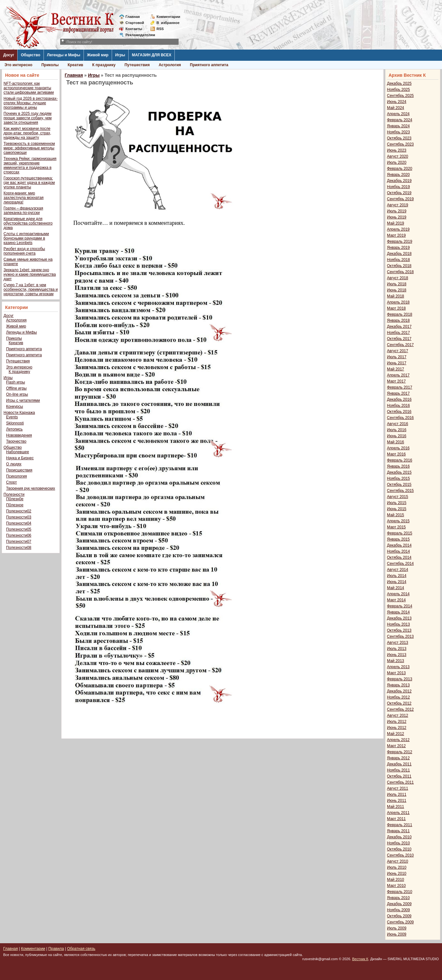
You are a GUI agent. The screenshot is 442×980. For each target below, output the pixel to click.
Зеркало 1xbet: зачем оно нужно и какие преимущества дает (30, 274)
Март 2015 (396, 527)
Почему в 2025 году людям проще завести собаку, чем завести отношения (28, 118)
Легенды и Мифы (64, 55)
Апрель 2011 (398, 813)
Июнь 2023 (397, 150)
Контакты (134, 29)
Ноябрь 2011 (398, 770)
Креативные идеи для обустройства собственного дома (28, 223)
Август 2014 (398, 570)
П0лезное (15, 505)
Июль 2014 (397, 576)
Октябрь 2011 (399, 776)
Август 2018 (398, 278)
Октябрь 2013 (399, 630)
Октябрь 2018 (399, 266)
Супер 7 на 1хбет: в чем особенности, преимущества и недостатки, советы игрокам (31, 289)
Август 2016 (398, 424)
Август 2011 (398, 788)
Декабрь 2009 (399, 904)
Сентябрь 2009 (400, 922)
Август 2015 (398, 497)
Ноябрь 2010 (398, 843)
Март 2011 (396, 819)
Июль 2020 (397, 162)
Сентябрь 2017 (400, 345)
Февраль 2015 (400, 533)
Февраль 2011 (400, 825)
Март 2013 (396, 673)
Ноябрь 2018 (398, 260)
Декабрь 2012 (399, 691)
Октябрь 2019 (399, 193)
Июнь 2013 (397, 655)
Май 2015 (396, 515)
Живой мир (98, 55)
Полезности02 (19, 511)
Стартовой (135, 23)
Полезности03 (19, 517)
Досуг (9, 55)
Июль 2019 (397, 211)
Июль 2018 (397, 284)
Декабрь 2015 (399, 472)
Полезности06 (19, 535)
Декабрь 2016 (399, 399)
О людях (14, 464)
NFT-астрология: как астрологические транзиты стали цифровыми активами (29, 88)
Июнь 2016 (397, 436)
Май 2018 (396, 296)
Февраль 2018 (400, 314)
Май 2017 (396, 369)
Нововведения (19, 435)
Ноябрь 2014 (398, 551)
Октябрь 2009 (399, 916)
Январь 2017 (398, 393)
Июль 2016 (397, 430)
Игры (120, 55)
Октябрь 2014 (399, 557)
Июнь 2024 (397, 102)
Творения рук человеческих (31, 488)
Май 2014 (396, 588)
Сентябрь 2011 (400, 782)
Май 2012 (396, 734)
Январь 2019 (398, 248)
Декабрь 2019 (399, 181)
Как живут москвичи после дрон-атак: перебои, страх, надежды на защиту (27, 133)
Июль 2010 (397, 867)
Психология (16, 476)
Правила (56, 949)
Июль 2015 (397, 503)
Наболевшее (18, 452)
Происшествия (19, 470)
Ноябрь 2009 (398, 910)
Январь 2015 (398, 539)
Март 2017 (396, 381)
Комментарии (168, 17)
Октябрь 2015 (399, 485)
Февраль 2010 (400, 892)
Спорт (12, 482)
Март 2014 (396, 600)
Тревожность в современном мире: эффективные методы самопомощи (29, 148)
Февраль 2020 (400, 169)
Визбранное (168, 23)
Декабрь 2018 (399, 254)
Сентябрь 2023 (400, 144)
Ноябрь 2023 (398, 132)
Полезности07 (19, 541)
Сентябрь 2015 (400, 491)
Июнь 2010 (397, 873)
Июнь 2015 (397, 509)
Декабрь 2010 (399, 837)
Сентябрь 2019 (400, 199)
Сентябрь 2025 (400, 96)
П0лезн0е (15, 499)
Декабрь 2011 (399, 764)
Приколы (50, 65)
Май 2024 (396, 108)
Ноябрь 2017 (398, 333)
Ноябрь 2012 (398, 697)
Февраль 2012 (400, 752)
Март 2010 (396, 886)
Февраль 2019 (400, 241)
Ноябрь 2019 (398, 187)
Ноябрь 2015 (398, 478)
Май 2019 (396, 223)
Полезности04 (19, 523)
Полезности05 (19, 529)
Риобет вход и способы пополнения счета (24, 251)
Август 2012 (398, 715)
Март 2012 (396, 746)
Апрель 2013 (398, 667)
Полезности (14, 494)
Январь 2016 (398, 466)
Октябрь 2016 (399, 412)
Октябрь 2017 (399, 339)
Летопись (14, 429)
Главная (133, 17)
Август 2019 (398, 205)
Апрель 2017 (398, 375)
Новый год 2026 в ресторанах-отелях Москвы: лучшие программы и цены (31, 103)
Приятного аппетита (209, 65)
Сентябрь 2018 (400, 272)
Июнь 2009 (397, 934)
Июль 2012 (397, 722)
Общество (31, 55)
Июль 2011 (397, 794)
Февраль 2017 (400, 387)
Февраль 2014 (400, 606)
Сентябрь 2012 (400, 709)
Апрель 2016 (398, 448)
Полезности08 (19, 548)
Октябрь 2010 (399, 849)
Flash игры (16, 382)
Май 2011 (396, 807)
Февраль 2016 (400, 460)
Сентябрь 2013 (400, 636)
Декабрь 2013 (399, 618)
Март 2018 (396, 308)
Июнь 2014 (397, 582)
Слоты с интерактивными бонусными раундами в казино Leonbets (26, 238)
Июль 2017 (397, 357)
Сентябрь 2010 (400, 855)
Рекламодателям (138, 35)
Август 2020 (398, 156)
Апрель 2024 (398, 114)
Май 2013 (396, 661)
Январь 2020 (398, 175)
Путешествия (137, 65)
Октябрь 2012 (399, 703)
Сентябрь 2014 (400, 564)
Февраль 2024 (400, 120)
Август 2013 (398, 643)
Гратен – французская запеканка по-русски (23, 210)
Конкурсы (15, 407)
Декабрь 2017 (399, 327)
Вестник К (360, 959)
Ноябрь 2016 (398, 406)
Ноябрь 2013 (398, 624)
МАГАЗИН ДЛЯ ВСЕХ (152, 55)
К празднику (104, 65)
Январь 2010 (398, 898)
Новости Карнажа (19, 413)
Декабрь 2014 (399, 545)
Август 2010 (398, 861)
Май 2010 (396, 880)
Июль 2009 (397, 928)
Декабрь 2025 (399, 83)
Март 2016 (396, 454)
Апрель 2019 (398, 229)
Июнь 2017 (397, 363)
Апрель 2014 (398, 594)
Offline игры (16, 388)
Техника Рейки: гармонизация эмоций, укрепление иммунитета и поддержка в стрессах (30, 165)
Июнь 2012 (397, 728)
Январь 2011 (398, 831)
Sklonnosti (15, 423)
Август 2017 (398, 351)
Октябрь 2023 (399, 138)
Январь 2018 (398, 320)
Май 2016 (396, 442)
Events (12, 417)
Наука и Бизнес (20, 458)
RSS (160, 29)
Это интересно (18, 65)
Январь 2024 (398, 126)
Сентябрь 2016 (400, 418)
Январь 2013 (398, 685)
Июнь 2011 (397, 801)
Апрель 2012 (398, 740)
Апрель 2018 (398, 302)
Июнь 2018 (397, 290)
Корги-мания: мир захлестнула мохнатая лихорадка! (24, 198)
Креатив (75, 65)
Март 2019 (396, 235)
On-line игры (17, 394)
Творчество (16, 441)
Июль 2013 (397, 649)
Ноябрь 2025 (398, 90)
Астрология (170, 65)
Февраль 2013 (400, 679)
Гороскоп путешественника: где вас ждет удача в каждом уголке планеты (29, 183)
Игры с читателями (23, 400)
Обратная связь (81, 949)
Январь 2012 (398, 758)
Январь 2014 (398, 612)
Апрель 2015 (398, 521)
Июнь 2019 (397, 217)
